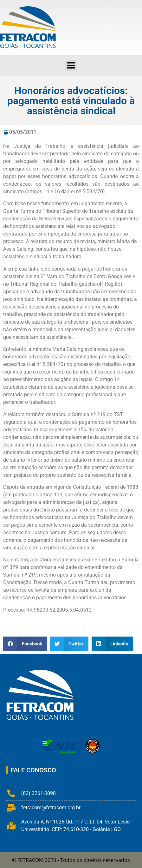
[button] (25, 644)
